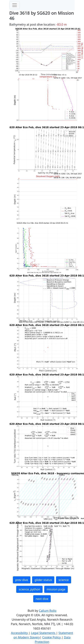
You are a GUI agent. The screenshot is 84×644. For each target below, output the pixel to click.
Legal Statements (43, 633)
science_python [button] (29, 589)
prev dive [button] (22, 580)
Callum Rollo (48, 611)
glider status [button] (43, 580)
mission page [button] (56, 589)
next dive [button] (42, 599)
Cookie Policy (52, 637)
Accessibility (20, 633)
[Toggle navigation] (15, 5)
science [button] (64, 580)
